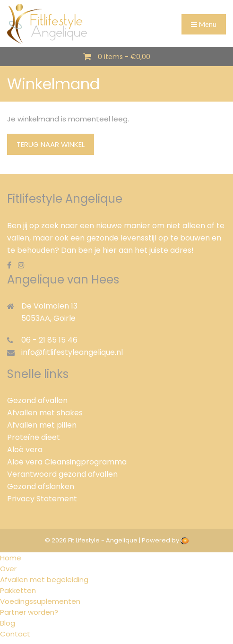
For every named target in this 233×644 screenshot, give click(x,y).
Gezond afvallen (37, 400)
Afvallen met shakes (45, 413)
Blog (8, 623)
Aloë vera (25, 450)
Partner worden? (29, 612)
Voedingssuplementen (40, 601)
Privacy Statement (42, 499)
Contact (15, 634)
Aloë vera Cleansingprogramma (67, 462)
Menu (204, 24)
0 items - (124, 57)
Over (8, 569)
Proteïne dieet (34, 437)
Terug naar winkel (51, 144)
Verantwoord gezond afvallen (62, 474)
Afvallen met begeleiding (44, 580)
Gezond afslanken (41, 486)
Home (11, 558)
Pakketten (18, 590)
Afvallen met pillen (42, 425)
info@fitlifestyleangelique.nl (72, 352)
